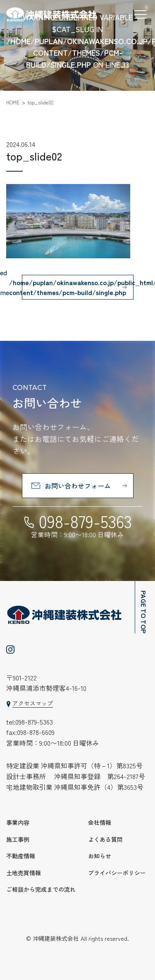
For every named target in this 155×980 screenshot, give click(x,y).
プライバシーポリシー (117, 873)
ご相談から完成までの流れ (41, 889)
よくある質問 (105, 839)
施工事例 (18, 839)
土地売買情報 (24, 873)
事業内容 (18, 822)
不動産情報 (21, 856)
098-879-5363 (85, 521)
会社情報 (100, 822)
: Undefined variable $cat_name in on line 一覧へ (78, 287)
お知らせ (100, 856)
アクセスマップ (33, 703)
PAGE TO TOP (144, 612)
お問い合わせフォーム (78, 486)
